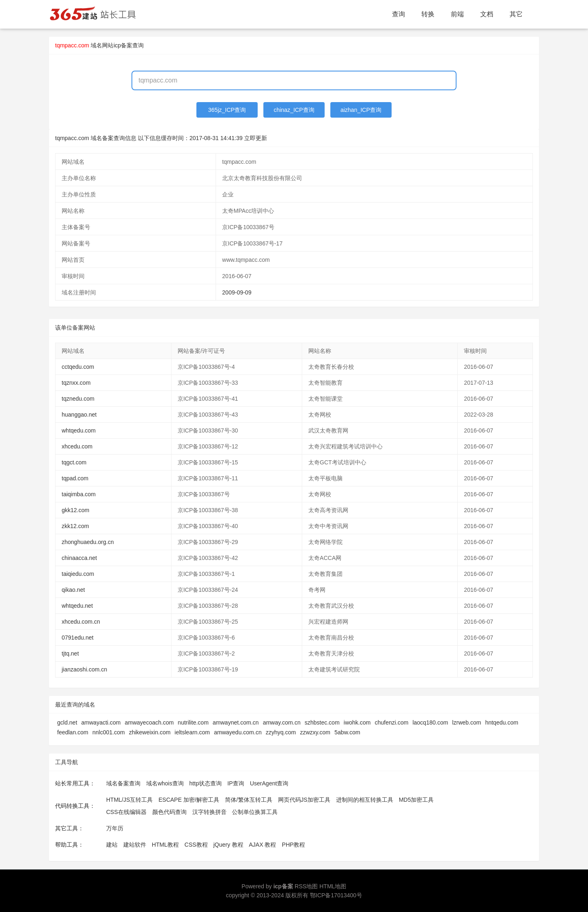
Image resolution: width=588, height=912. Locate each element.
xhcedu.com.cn (81, 622)
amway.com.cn (282, 722)
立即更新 (256, 138)
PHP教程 (293, 845)
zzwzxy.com (315, 732)
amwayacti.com (101, 722)
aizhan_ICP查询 (361, 110)
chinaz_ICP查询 (294, 110)
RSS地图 (306, 886)
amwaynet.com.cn (236, 722)
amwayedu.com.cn (238, 732)
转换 (428, 14)
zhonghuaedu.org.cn (88, 542)
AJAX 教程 (263, 845)
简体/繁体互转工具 (249, 800)
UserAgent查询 (269, 783)
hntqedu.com (502, 722)
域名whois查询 (165, 783)
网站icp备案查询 (123, 45)
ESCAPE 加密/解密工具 (189, 800)
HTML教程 (165, 845)
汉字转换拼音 (209, 812)
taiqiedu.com (78, 574)
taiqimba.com (79, 494)
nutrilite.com (193, 722)
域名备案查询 (123, 783)
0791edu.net (78, 638)
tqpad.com (75, 478)
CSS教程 (196, 845)
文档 (487, 14)
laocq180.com (430, 722)
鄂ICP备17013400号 (336, 895)
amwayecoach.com (149, 722)
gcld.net (67, 722)
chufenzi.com (392, 722)
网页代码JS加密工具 (304, 800)
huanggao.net (79, 415)
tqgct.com (74, 462)
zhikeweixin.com (150, 732)
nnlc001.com (108, 732)
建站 (112, 845)
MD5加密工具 (416, 800)
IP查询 (236, 783)
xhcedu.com (77, 446)
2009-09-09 (237, 292)
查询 (399, 14)
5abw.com (347, 732)
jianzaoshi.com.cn (84, 669)
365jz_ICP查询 (227, 110)
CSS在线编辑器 (126, 812)
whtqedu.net (77, 606)
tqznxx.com (76, 383)
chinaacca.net (79, 558)
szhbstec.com (322, 722)
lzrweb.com (467, 722)
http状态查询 (206, 783)
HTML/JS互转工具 (129, 800)
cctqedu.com (78, 367)
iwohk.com (357, 722)
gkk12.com (76, 510)
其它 (516, 14)
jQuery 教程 (228, 845)
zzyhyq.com (281, 732)
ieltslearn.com (192, 732)
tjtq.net (70, 653)
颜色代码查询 (169, 812)
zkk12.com (75, 526)
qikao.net (73, 590)
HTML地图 (333, 886)
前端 (457, 14)
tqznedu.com (78, 399)
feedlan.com (73, 732)
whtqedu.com (79, 430)
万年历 (115, 828)
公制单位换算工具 (255, 812)
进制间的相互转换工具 (365, 800)
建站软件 (135, 845)
